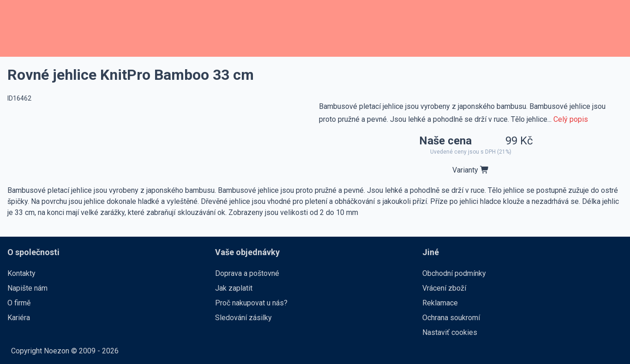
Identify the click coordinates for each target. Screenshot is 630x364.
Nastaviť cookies (450, 332)
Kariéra (19, 318)
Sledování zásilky (243, 318)
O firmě (19, 303)
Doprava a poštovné (247, 273)
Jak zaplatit (234, 288)
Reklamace (440, 303)
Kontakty (21, 273)
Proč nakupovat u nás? (251, 303)
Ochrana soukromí (451, 318)
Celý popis (571, 119)
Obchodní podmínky (454, 273)
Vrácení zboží (444, 288)
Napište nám (27, 288)
